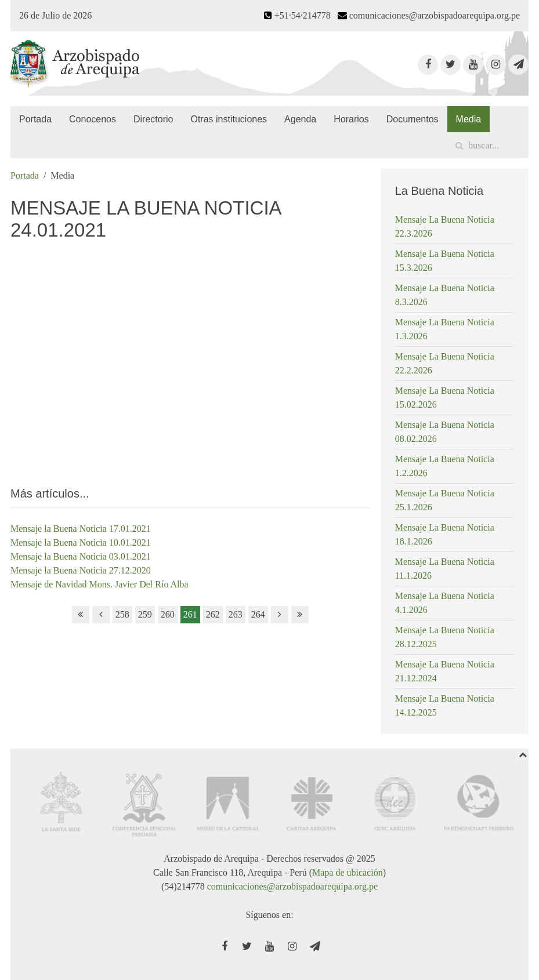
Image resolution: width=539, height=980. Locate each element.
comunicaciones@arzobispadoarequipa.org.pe (292, 886)
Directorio (153, 119)
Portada (35, 119)
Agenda (300, 119)
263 (236, 614)
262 (213, 614)
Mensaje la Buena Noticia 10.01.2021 (81, 542)
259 (145, 614)
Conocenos (93, 119)
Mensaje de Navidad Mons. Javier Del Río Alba (100, 584)
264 (258, 614)
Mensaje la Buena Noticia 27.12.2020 (81, 570)
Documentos (413, 119)
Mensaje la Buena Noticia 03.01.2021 (81, 556)
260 (168, 614)
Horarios (351, 119)
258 (122, 614)
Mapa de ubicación (348, 872)
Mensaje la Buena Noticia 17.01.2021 (81, 529)
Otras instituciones (229, 119)
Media (469, 119)
